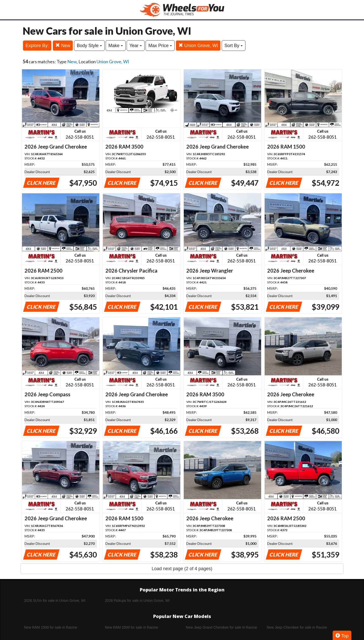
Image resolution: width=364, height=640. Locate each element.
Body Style (89, 46)
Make (116, 46)
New (63, 45)
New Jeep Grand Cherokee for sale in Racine (221, 627)
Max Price (160, 46)
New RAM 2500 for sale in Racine (131, 627)
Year (136, 46)
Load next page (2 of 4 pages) (182, 569)
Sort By (234, 46)
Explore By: (37, 46)
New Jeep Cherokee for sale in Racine (297, 627)
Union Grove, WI (198, 45)
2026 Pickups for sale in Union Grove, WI (137, 601)
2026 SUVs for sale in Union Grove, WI (55, 601)
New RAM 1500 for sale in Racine (51, 627)
